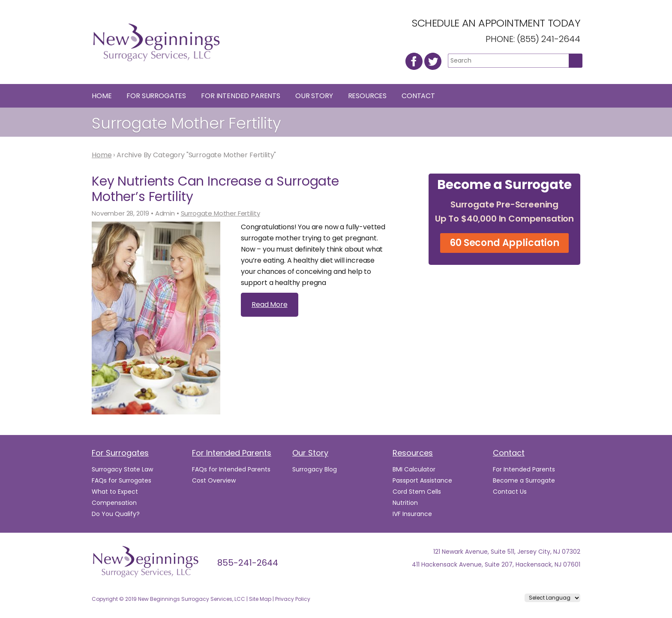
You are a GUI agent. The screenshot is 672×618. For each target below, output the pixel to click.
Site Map (260, 599)
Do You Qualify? (116, 514)
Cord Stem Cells (417, 492)
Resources (367, 96)
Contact (418, 96)
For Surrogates (156, 96)
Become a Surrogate (524, 480)
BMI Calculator (414, 469)
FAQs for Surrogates (121, 480)
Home (102, 96)
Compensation (114, 503)
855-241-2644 (248, 563)
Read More (270, 304)
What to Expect (115, 492)
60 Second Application (504, 243)
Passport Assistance (422, 480)
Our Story (314, 96)
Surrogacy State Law (122, 469)
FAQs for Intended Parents (231, 469)
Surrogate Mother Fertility (220, 213)
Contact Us (510, 492)
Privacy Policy (293, 599)
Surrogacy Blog (315, 469)
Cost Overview (214, 480)
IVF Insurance (412, 514)
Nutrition (405, 503)
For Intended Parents (241, 96)
